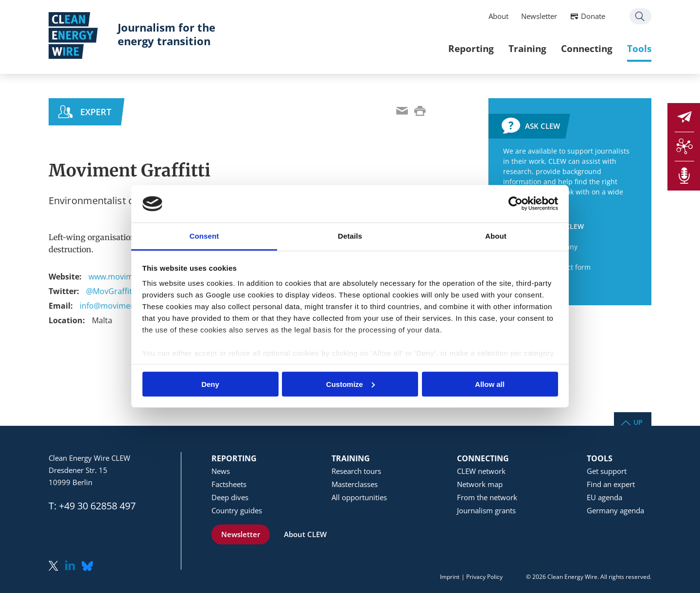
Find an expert (611, 484)
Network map (480, 484)
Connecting (587, 48)
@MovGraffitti (112, 291)
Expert (96, 112)
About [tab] (496, 236)
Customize (350, 384)
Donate (593, 16)
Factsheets (229, 484)
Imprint (450, 577)
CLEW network (481, 471)
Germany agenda (615, 510)
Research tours (356, 471)
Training (527, 48)
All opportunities (359, 497)
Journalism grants (486, 510)
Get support (607, 471)
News (221, 471)
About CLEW (305, 534)
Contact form (569, 267)
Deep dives (230, 497)
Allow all (490, 384)
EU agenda (604, 497)
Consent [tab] (204, 236)
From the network (487, 497)
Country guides (237, 510)
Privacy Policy (484, 577)
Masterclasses (355, 484)
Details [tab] (350, 236)
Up (638, 422)
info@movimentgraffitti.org (130, 306)
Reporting (471, 48)
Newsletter (539, 16)
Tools (639, 48)
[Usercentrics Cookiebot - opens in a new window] (516, 204)
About (499, 16)
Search (640, 16)
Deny (210, 384)
